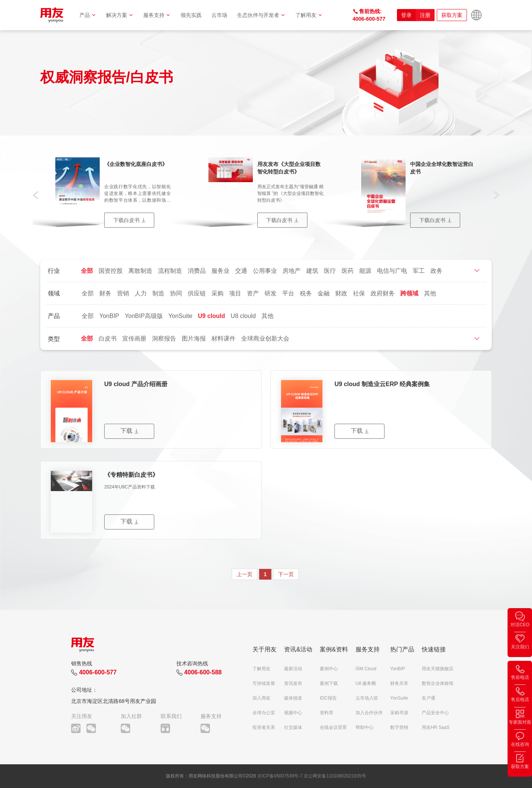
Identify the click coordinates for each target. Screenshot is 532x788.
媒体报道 (293, 698)
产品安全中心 (435, 713)
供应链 (197, 293)
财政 (341, 293)
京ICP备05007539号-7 (280, 776)
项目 (235, 293)
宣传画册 (134, 338)
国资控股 (111, 271)
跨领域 (409, 293)
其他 (430, 293)
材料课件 (223, 338)
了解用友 (309, 15)
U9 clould (211, 316)
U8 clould (243, 316)
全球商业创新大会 (265, 338)
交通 (241, 271)
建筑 (312, 271)
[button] (36, 195)
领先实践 (191, 15)
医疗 (330, 271)
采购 (217, 293)
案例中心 (329, 669)
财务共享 (399, 683)
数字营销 (399, 727)
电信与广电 (392, 271)
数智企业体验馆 (438, 683)
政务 (436, 271)
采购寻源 (399, 713)
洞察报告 (164, 338)
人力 (141, 293)
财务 (105, 293)
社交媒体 (293, 727)
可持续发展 (264, 683)
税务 (306, 293)
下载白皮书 (126, 220)
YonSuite (180, 316)
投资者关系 (264, 727)
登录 (406, 15)
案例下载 (329, 683)
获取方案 (452, 15)
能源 (365, 271)
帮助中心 (365, 727)
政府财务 (383, 293)
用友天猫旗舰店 (438, 669)
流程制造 (170, 271)
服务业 (220, 271)
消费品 (197, 271)
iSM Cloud (366, 669)
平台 (288, 293)
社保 (359, 293)
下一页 (286, 574)
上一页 (245, 574)
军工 (419, 271)
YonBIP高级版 (144, 316)
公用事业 (265, 271)
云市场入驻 (367, 698)
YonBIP (109, 316)
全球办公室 (264, 713)
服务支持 (157, 15)
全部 (87, 271)
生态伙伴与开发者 (261, 15)
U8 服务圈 (366, 683)
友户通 (429, 698)
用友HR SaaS (436, 727)
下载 (126, 431)
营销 (123, 293)
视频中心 (293, 713)
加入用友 (261, 698)
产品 (88, 15)
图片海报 (194, 338)
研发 (271, 293)
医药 (348, 271)
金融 (324, 293)
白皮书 (108, 338)
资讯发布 (293, 683)
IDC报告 (328, 698)
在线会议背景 (333, 727)
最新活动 (293, 669)
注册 (425, 15)
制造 (158, 293)
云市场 (219, 15)
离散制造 (140, 271)
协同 (176, 293)
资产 (253, 293)
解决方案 (120, 15)
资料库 (327, 713)
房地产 (292, 271)
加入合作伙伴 (369, 713)
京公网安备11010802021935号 (335, 776)
